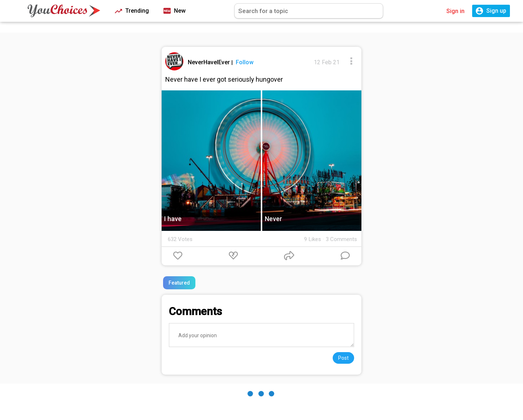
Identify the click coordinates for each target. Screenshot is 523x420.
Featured (179, 283)
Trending (132, 11)
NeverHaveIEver (210, 62)
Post (343, 358)
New (175, 11)
